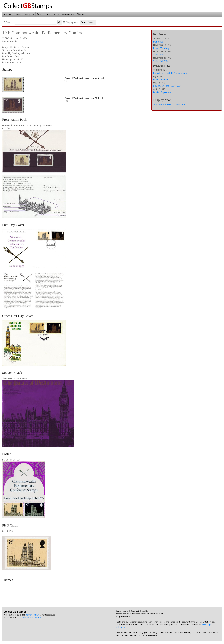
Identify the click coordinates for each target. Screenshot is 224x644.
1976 (155, 104)
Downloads (68, 14)
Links (40, 14)
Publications (53, 14)
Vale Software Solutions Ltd (29, 618)
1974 (164, 104)
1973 (169, 104)
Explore (30, 14)
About (81, 14)
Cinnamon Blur (32, 615)
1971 (178, 104)
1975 (160, 104)
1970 (183, 104)
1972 (173, 104)
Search (18, 14)
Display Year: (71, 22)
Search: (9, 22)
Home (7, 14)
